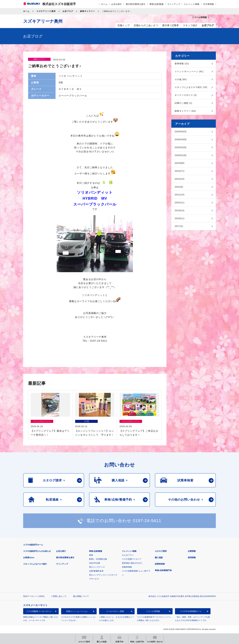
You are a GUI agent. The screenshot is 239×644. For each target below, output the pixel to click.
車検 (91, 555)
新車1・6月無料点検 (98, 559)
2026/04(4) (181, 132)
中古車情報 (209, 4)
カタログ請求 (161, 551)
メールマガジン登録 (115, 611)
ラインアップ (174, 4)
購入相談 (159, 558)
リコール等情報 (153, 611)
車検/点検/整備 (156, 4)
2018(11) (180, 218)
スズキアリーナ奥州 (46, 11)
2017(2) (179, 226)
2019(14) (180, 210)
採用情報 (192, 558)
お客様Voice (29, 558)
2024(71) (180, 171)
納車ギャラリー (87, 11)
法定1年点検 (95, 563)
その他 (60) (181, 79)
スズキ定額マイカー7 (131, 559)
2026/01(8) (181, 155)
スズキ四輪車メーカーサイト (39, 611)
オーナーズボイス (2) (186, 95)
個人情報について (81, 596)
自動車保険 (127, 567)
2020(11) (180, 203)
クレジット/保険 (192, 4)
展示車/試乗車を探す (136, 4)
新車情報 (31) (182, 64)
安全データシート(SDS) (34, 596)
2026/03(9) (181, 139)
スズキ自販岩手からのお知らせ (37, 551)
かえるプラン (128, 555)
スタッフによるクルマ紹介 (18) (191, 87)
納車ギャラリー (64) (185, 111)
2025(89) (180, 163)
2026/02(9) (181, 147)
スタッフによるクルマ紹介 (35, 564)
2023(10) (180, 179)
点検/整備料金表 (96, 571)
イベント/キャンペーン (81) (189, 71)
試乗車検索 (160, 564)
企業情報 (192, 551)
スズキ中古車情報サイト (191, 611)
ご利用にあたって (59, 596)
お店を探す (117, 4)
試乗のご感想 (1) (183, 103)
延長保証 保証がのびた (132, 563)
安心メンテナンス (97, 567)
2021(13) (180, 195)
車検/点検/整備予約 (163, 570)
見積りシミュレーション (77, 611)
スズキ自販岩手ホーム (33, 545)
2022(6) (179, 187)
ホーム (104, 4)
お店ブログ (68, 11)
